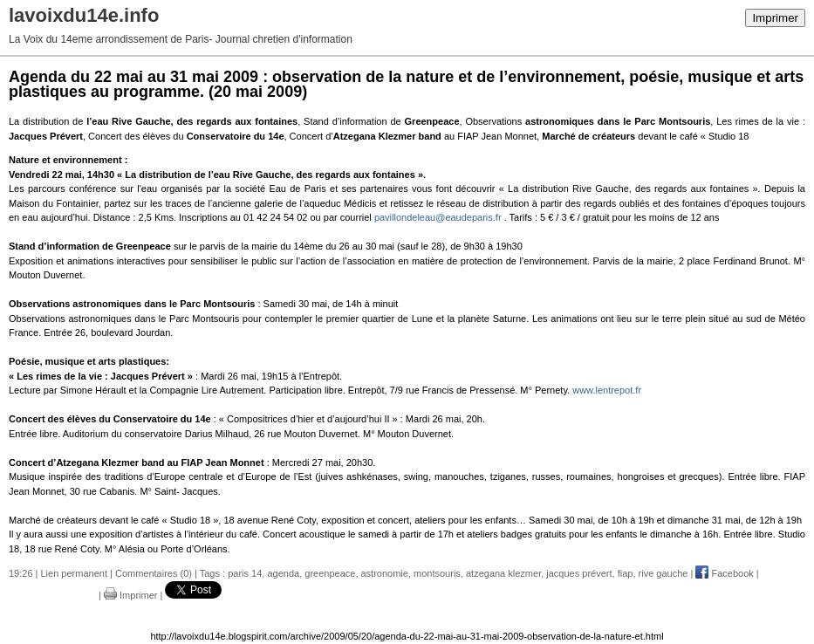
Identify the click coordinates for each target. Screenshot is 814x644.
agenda (283, 573)
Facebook (724, 573)
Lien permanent (74, 573)
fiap (626, 573)
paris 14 (245, 573)
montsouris (437, 573)
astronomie (385, 573)
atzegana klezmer (503, 573)
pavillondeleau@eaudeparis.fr (438, 217)
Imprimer (775, 18)
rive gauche (664, 573)
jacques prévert (579, 573)
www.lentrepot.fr (607, 390)
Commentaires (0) (154, 573)
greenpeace (330, 573)
